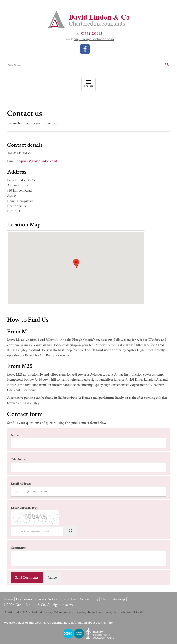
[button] (76, 263)
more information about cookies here (88, 623)
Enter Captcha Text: (25, 508)
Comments (18, 548)
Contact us (68, 599)
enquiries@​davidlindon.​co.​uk (94, 39)
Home (8, 599)
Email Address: (21, 484)
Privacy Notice (46, 599)
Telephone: (18, 459)
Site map (118, 599)
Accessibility (89, 599)
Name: (15, 435)
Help (105, 599)
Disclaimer (24, 599)
